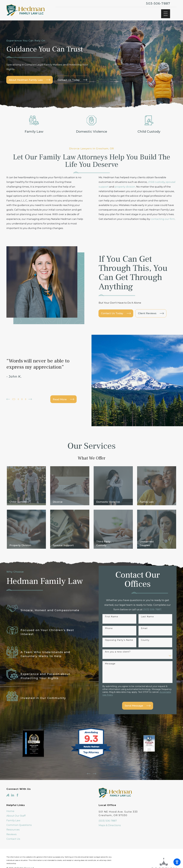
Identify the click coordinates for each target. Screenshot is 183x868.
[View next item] (33, 399)
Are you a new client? (118, 651)
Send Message (138, 705)
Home (10, 809)
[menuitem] (45, 809)
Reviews (12, 832)
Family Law (13, 818)
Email (144, 627)
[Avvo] (8, 793)
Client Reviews (151, 313)
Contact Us (13, 837)
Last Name (147, 616)
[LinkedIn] (13, 793)
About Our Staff (16, 813)
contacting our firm (163, 219)
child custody (156, 182)
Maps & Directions (110, 823)
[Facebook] (17, 793)
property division (125, 187)
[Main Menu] (166, 14)
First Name (112, 616)
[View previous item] (8, 399)
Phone (109, 627)
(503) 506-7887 (108, 818)
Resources (13, 827)
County (145, 639)
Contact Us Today (116, 313)
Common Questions (19, 823)
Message (110, 663)
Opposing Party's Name (119, 639)
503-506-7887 (158, 4)
